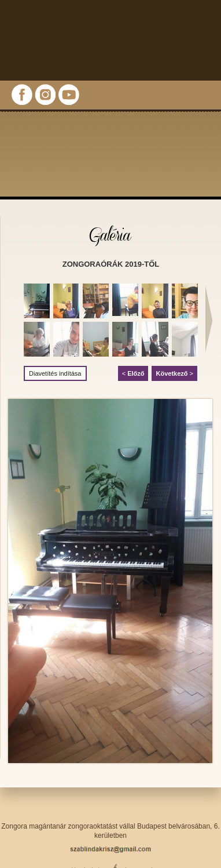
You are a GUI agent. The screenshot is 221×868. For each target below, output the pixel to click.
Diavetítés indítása (55, 373)
